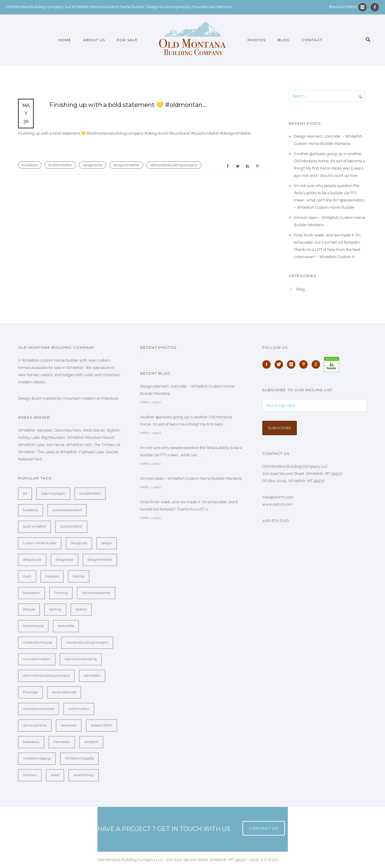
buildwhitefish (60, 165)
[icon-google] (317, 364)
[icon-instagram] (364, 7)
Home (65, 40)
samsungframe (35, 725)
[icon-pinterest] (305, 364)
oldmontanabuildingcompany (174, 165)
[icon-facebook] (375, 7)
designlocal (65, 560)
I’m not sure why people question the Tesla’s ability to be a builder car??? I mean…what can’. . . (191, 451)
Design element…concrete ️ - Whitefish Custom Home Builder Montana (187, 390)
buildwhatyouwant (67, 510)
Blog (284, 40)
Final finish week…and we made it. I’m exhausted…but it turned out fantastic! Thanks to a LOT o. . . (189, 506)
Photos (257, 40)
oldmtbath (92, 676)
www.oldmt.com (277, 504)
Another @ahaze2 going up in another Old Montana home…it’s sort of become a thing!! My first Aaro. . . (186, 421)
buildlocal (30, 165)
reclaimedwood (64, 692)
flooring (79, 576)
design (107, 543)
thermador (62, 742)
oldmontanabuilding (81, 659)
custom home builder (40, 543)
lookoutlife (66, 626)
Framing (61, 593)
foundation (31, 593)
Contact (312, 40)
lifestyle (29, 609)
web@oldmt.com (278, 497)
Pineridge (30, 692)
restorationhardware (38, 709)
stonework (69, 725)
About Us (94, 40)
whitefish (91, 742)
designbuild (92, 165)
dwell (27, 576)
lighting (55, 609)
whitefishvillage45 (37, 759)
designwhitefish (126, 165)
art (25, 493)
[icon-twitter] (280, 364)
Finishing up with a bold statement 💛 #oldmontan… (128, 105)
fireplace (52, 576)
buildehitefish (90, 493)
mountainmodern (37, 659)
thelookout (31, 742)
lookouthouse (33, 626)
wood (55, 775)
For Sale (127, 40)
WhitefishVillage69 (79, 759)
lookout (81, 609)
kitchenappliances (96, 593)
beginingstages (53, 493)
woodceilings (84, 775)
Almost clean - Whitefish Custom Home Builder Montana (191, 478)
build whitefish (34, 527)
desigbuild (79, 543)
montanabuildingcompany (87, 643)
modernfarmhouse (37, 643)
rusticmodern (79, 709)
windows (30, 775)
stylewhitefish (102, 725)
